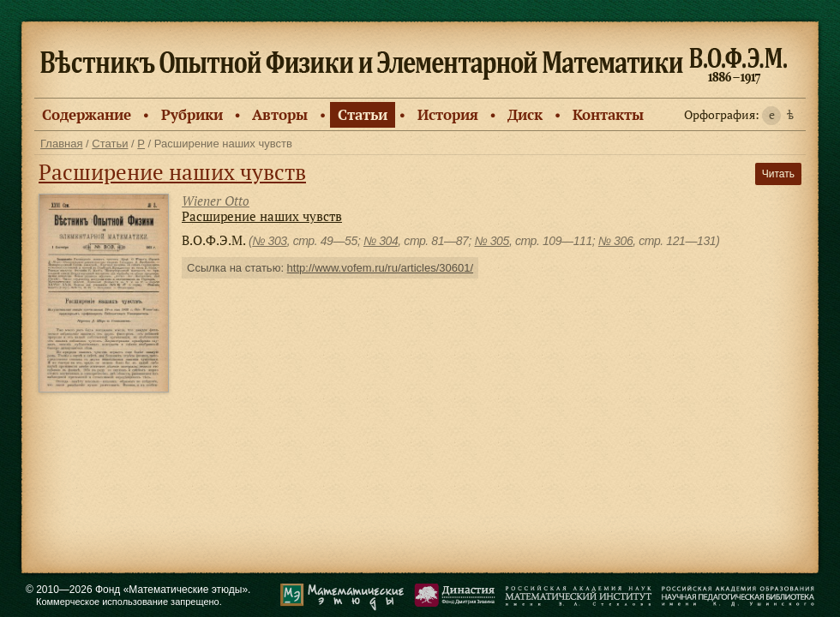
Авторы (280, 114)
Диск (525, 114)
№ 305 (491, 241)
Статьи (363, 114)
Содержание (87, 114)
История (448, 114)
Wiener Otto (216, 201)
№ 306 (615, 241)
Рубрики (192, 114)
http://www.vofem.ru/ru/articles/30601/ (380, 268)
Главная (61, 144)
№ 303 (269, 241)
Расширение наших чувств (172, 172)
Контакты (608, 114)
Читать (778, 174)
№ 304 (381, 241)
